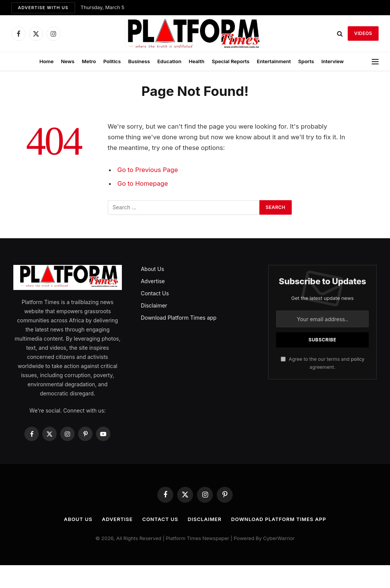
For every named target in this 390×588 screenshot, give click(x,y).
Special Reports (231, 61)
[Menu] (375, 61)
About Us (153, 269)
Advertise (153, 281)
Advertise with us (43, 8)
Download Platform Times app (179, 318)
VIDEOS (363, 33)
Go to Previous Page (148, 170)
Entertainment (274, 61)
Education (169, 61)
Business (139, 61)
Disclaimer (154, 305)
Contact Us (155, 293)
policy (357, 359)
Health (196, 61)
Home (46, 61)
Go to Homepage (143, 183)
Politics (112, 61)
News (68, 61)
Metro (89, 61)
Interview (333, 61)
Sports (306, 61)
